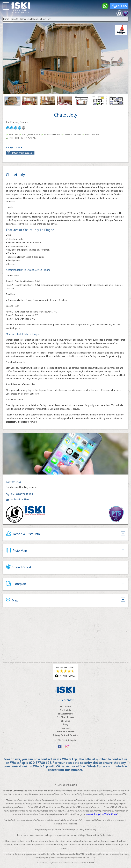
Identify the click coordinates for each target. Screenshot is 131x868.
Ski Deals (66, 721)
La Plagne (33, 19)
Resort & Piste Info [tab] (23, 534)
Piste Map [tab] (16, 551)
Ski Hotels (65, 710)
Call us (119, 6)
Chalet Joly (45, 19)
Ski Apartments (66, 714)
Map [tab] (12, 601)
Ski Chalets (66, 707)
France (23, 19)
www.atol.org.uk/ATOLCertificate (101, 814)
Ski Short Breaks (66, 717)
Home (6, 19)
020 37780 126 (40, 763)
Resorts (15, 19)
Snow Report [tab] (19, 567)
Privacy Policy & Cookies (65, 735)
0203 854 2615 (88, 863)
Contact (65, 728)
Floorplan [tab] (16, 584)
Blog (66, 724)
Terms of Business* (66, 732)
